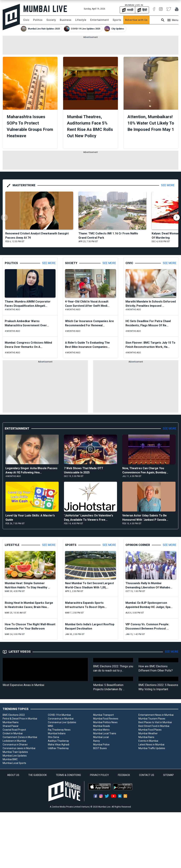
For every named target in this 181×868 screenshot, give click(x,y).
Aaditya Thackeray (58, 741)
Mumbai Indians (57, 733)
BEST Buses (100, 748)
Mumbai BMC (10, 759)
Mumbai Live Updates (15, 756)
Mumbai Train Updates (15, 752)
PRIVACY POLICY (99, 775)
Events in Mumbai (148, 741)
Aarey (97, 741)
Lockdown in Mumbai (14, 741)
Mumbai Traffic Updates (152, 748)
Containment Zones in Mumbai (20, 737)
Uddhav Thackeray (58, 748)
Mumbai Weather (148, 733)
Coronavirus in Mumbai (61, 719)
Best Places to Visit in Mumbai (155, 722)
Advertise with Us (136, 20)
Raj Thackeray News (59, 730)
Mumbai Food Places (150, 730)
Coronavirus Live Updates (62, 722)
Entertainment (100, 20)
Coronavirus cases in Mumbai (19, 748)
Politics (38, 20)
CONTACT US (147, 775)
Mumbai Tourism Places (152, 719)
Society (51, 20)
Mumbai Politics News (105, 722)
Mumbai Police (101, 745)
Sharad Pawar (11, 726)
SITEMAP (168, 775)
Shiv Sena (53, 737)
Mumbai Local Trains (105, 733)
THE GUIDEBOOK (37, 775)
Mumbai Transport (103, 715)
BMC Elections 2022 (14, 715)
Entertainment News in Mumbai (156, 715)
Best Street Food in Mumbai (154, 726)
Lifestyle (81, 20)
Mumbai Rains (11, 722)
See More (168, 185)
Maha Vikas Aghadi (59, 745)
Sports (117, 20)
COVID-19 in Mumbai (59, 715)
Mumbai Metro (101, 730)
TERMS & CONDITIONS (68, 775)
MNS (51, 726)
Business (66, 20)
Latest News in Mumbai (151, 745)
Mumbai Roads (102, 726)
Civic (26, 20)
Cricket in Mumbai (13, 733)
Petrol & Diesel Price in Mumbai (20, 719)
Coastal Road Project (14, 730)
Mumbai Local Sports (14, 763)
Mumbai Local (101, 737)
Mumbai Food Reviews (106, 719)
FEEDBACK (124, 775)
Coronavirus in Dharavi (15, 745)
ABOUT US (13, 775)
